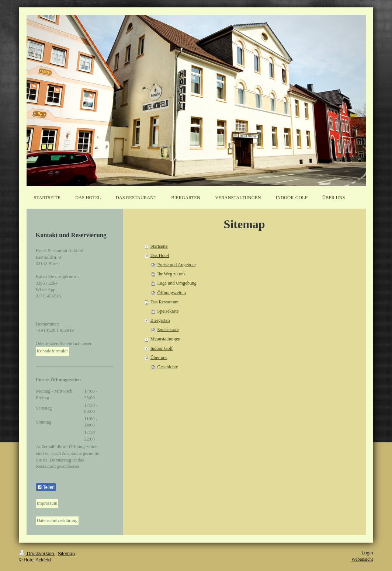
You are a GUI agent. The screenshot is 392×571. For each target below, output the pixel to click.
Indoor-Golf (162, 348)
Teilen (46, 487)
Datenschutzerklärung (57, 520)
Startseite (159, 246)
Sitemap (66, 554)
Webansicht (362, 559)
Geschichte (168, 367)
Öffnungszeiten (172, 293)
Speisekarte (168, 311)
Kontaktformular (53, 351)
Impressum (47, 503)
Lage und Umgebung (177, 283)
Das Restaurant (165, 302)
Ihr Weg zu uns (171, 274)
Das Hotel (160, 255)
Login (367, 553)
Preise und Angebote (177, 265)
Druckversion (37, 554)
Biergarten (160, 320)
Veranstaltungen (165, 339)
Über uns (159, 358)
